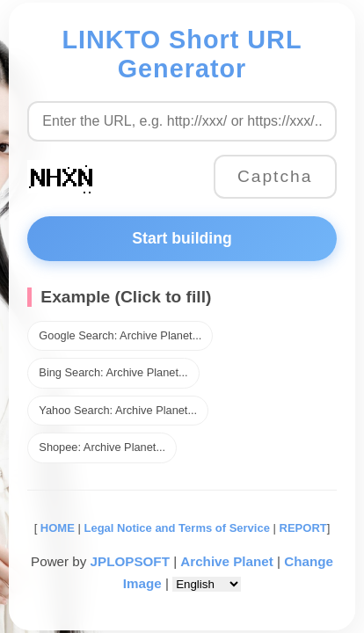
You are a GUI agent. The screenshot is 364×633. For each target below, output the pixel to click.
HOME (56, 528)
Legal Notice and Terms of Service (176, 528)
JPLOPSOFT (130, 561)
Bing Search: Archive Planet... (113, 372)
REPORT (303, 528)
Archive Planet (227, 561)
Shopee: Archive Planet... (102, 447)
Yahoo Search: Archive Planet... (118, 410)
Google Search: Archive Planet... (120, 335)
